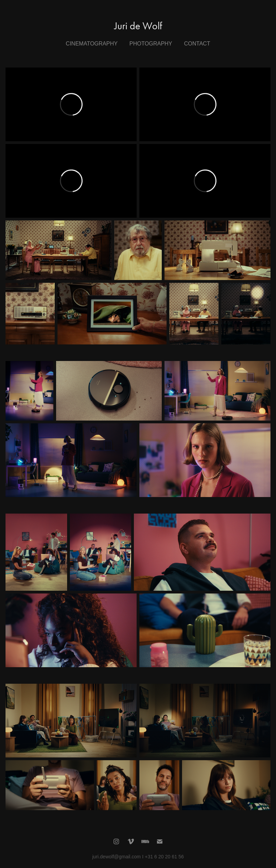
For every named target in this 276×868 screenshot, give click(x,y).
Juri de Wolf (138, 26)
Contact (197, 44)
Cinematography (92, 44)
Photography (151, 44)
